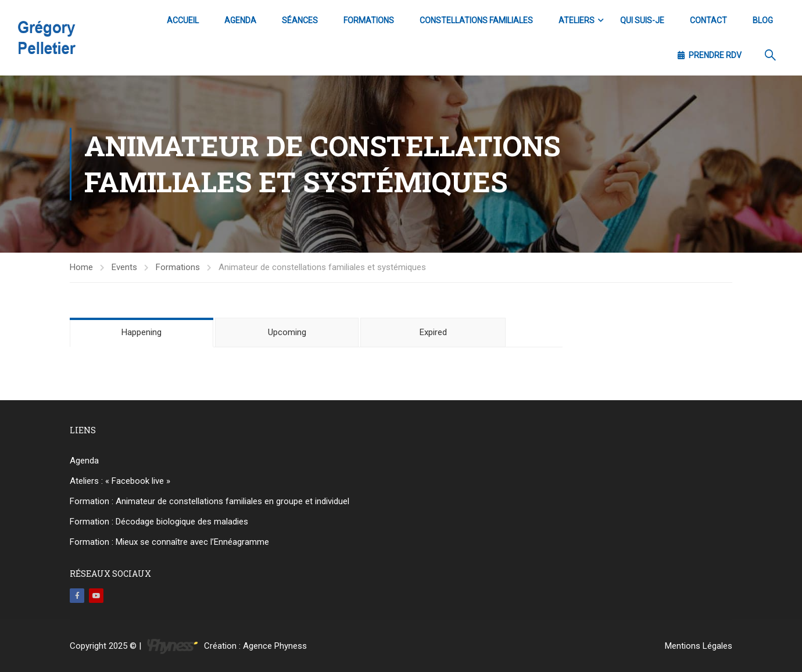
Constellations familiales (476, 20)
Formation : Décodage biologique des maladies (159, 522)
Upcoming (287, 332)
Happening (142, 332)
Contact (708, 20)
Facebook (77, 596)
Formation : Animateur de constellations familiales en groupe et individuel (210, 501)
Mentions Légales (699, 646)
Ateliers (577, 20)
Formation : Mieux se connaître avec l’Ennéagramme (169, 542)
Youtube (96, 596)
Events (124, 267)
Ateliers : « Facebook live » (120, 481)
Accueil (183, 20)
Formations (369, 20)
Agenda (240, 20)
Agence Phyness (275, 646)
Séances (300, 20)
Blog (763, 20)
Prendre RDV (710, 55)
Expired (433, 332)
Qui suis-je (642, 20)
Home (81, 267)
